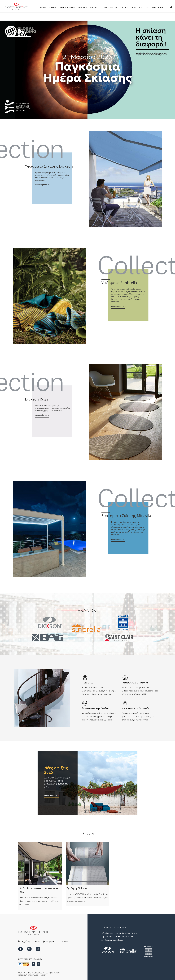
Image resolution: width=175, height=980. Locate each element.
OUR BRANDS (137, 7)
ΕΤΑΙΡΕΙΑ (52, 7)
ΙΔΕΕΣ (147, 7)
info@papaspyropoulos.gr (112, 940)
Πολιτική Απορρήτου (45, 941)
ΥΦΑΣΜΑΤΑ (83, 7)
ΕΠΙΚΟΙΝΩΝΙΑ (158, 7)
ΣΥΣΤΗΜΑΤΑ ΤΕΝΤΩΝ (108, 7)
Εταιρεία (64, 941)
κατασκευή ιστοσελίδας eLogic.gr (32, 975)
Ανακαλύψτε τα (41, 185)
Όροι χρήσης (24, 941)
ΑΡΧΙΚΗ (43, 7)
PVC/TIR (94, 7)
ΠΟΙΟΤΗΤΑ (124, 7)
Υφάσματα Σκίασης (67, 7)
